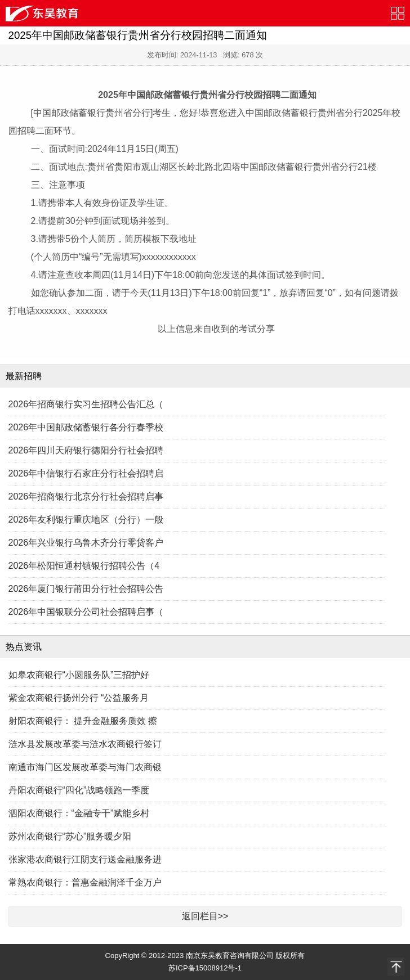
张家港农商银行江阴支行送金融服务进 (85, 859)
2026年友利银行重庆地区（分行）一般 (86, 520)
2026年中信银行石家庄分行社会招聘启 (86, 473)
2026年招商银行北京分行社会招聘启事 (86, 496)
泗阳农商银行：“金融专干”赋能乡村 (79, 813)
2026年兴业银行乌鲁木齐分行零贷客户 (86, 543)
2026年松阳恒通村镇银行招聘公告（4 (84, 566)
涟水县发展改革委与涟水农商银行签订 (85, 744)
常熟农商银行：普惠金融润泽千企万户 (85, 882)
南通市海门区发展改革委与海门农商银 (85, 767)
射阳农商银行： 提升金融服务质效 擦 (83, 721)
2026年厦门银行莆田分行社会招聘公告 (86, 589)
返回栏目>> (205, 916)
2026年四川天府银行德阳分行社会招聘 (86, 450)
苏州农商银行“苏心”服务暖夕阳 (70, 836)
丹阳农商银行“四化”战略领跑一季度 (79, 790)
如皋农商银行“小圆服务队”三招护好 (79, 675)
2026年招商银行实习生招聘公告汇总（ (86, 404)
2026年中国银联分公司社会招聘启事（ (86, 612)
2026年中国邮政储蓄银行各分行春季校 (86, 427)
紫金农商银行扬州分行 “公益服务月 (79, 698)
